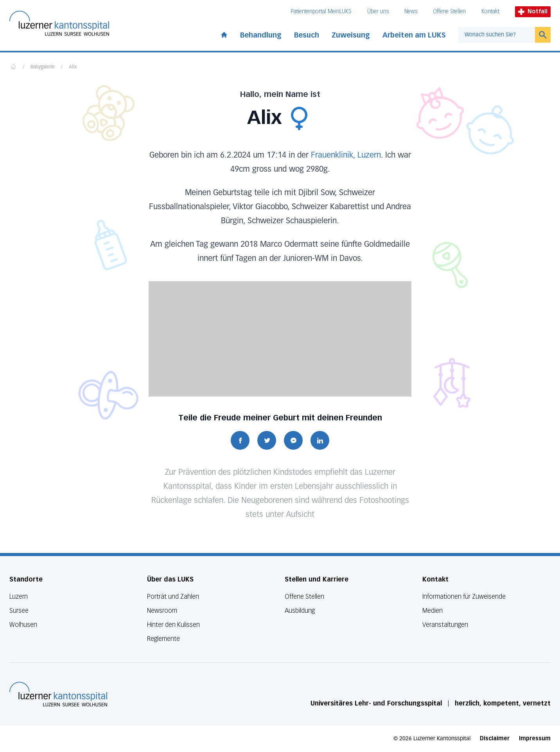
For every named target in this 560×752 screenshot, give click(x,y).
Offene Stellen (449, 12)
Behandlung (261, 35)
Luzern (19, 597)
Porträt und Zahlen (173, 597)
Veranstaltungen (445, 625)
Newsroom (162, 611)
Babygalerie (43, 67)
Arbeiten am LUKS (414, 35)
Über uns (378, 12)
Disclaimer (495, 739)
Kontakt (490, 12)
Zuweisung (351, 35)
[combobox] (497, 35)
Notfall (533, 12)
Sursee (19, 611)
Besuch (307, 35)
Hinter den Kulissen (173, 625)
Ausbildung (300, 611)
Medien (433, 611)
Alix (73, 67)
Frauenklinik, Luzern (346, 155)
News (411, 12)
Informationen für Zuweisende (464, 597)
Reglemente (163, 639)
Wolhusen (23, 625)
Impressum (535, 739)
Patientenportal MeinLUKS (321, 12)
